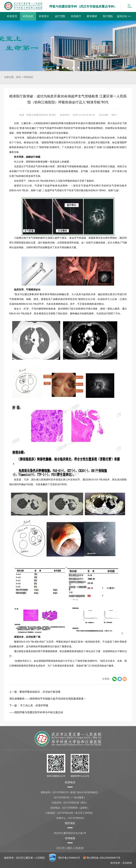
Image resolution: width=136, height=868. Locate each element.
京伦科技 (127, 863)
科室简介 (44, 16)
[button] (58, 68)
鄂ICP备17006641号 (69, 858)
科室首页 (12, 16)
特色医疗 (76, 16)
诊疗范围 (60, 16)
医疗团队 (108, 16)
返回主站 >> (124, 16)
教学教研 (92, 16)
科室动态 (28, 16)
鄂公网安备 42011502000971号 (102, 858)
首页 (18, 77)
